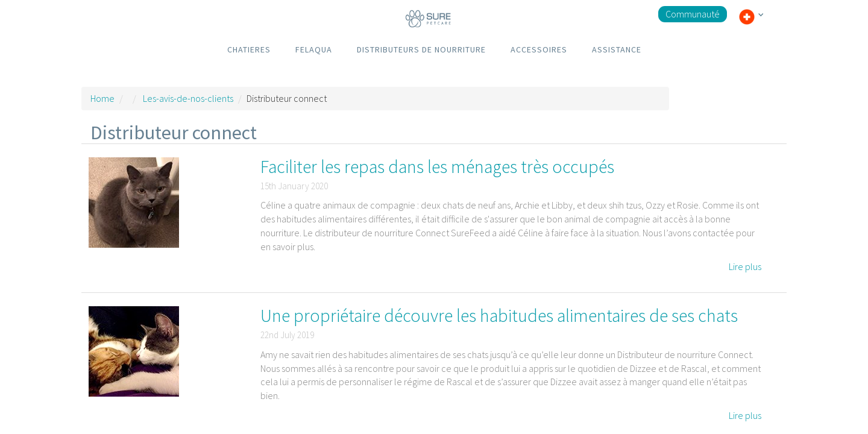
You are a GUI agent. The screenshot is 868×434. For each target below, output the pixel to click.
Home (102, 98)
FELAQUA (314, 49)
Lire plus (745, 266)
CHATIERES (249, 49)
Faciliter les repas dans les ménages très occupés (437, 166)
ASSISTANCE (617, 49)
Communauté (693, 14)
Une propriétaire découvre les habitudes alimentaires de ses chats (499, 315)
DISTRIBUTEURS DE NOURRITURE (421, 49)
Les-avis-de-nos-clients (188, 98)
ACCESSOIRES (539, 49)
